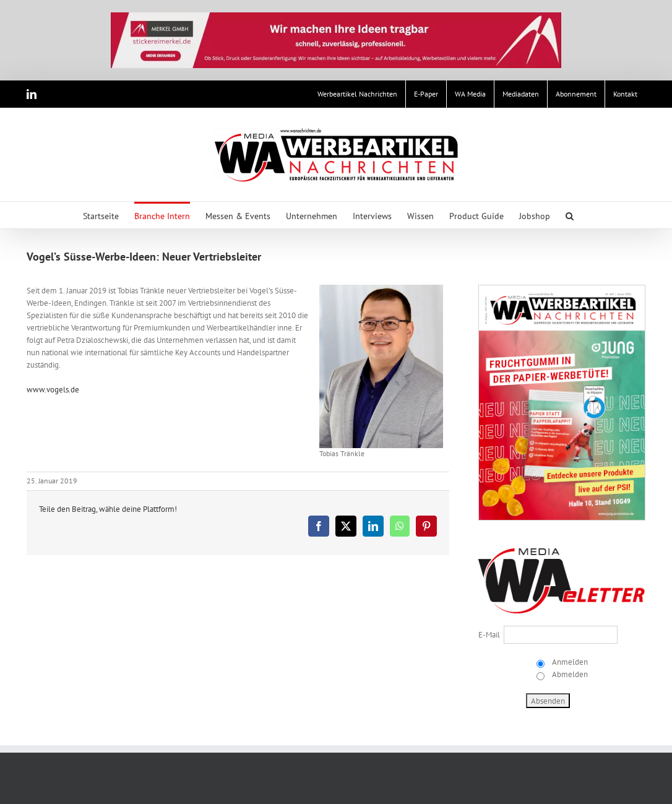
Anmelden (569, 662)
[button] (570, 215)
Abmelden (569, 674)
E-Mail (489, 635)
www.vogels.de (53, 390)
